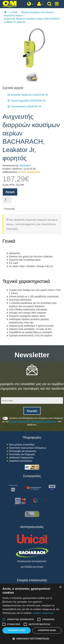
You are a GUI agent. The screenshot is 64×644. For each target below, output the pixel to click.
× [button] (60, 587)
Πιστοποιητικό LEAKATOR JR (24, 106)
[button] (32, 639)
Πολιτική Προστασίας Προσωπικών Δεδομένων (33, 421)
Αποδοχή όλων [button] (17, 630)
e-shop (14, 12)
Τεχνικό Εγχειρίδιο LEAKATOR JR (27, 101)
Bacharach (25, 165)
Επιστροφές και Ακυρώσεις (23, 451)
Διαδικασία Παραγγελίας (21, 458)
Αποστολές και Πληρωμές (22, 454)
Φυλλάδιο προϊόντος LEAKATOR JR (28, 95)
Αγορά (10, 192)
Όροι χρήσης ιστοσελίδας (22, 445)
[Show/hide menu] (57, 4)
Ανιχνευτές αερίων (13, 15)
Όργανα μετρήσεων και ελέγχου (37, 12)
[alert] (32, 614)
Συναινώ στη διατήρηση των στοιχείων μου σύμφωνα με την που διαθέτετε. (33, 421)
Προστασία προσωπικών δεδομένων (28, 448)
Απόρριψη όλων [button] (47, 630)
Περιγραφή (9, 209)
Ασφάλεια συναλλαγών (21, 461)
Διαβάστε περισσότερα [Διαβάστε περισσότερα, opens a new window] (43, 613)
